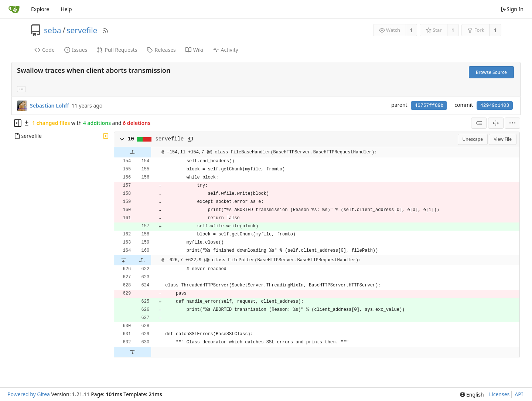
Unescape (473, 139)
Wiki (195, 50)
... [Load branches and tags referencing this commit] (21, 89)
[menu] (512, 123)
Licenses (499, 394)
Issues (76, 50)
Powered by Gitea (29, 394)
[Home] (14, 9)
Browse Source (491, 72)
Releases (161, 50)
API (519, 394)
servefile (82, 30)
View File (503, 139)
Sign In (512, 9)
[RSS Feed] (106, 30)
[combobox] (479, 123)
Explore (40, 9)
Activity (225, 50)
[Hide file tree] (18, 123)
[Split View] (496, 123)
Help (66, 9)
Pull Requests (117, 50)
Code (45, 50)
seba (53, 30)
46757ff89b (429, 106)
